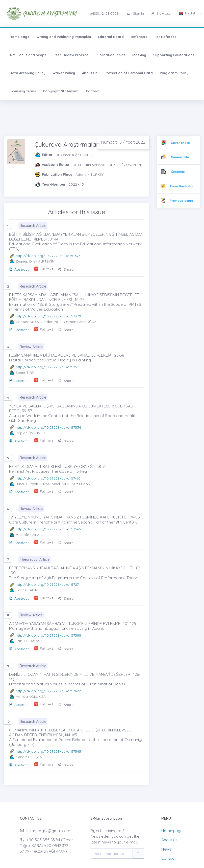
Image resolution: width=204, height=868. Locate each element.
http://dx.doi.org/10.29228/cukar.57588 (48, 635)
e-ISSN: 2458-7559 (104, 13)
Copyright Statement (61, 91)
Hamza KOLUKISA (31, 697)
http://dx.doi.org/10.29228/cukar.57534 (48, 427)
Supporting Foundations (174, 55)
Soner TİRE (25, 373)
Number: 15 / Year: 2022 (123, 142)
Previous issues (182, 201)
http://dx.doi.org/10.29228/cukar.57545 (48, 751)
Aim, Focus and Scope (28, 55)
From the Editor (182, 186)
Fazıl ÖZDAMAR (29, 641)
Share (66, 269)
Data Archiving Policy (28, 73)
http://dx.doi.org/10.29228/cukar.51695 (48, 256)
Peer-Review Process (71, 55)
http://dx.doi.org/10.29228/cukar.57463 (48, 478)
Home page (19, 37)
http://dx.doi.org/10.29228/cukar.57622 (48, 691)
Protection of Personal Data (129, 73)
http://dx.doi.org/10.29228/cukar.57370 (48, 316)
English (188, 13)
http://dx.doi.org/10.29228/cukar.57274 (48, 584)
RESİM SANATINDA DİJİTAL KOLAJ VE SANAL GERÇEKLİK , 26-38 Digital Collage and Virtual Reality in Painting (67, 357)
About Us (90, 73)
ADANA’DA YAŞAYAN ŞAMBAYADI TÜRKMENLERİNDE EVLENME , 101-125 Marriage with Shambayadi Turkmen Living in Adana (73, 626)
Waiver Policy (64, 73)
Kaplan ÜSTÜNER (30, 433)
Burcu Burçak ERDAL (33, 484)
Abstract (19, 269)
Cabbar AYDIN (27, 322)
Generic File (180, 157)
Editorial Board (111, 37)
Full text (46, 269)
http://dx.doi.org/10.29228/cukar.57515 (48, 367)
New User (161, 13)
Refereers (139, 37)
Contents (178, 172)
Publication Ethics (110, 55)
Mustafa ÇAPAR (29, 535)
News (166, 849)
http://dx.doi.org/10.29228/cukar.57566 (48, 529)
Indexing (139, 55)
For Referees (165, 37)
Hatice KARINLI (28, 590)
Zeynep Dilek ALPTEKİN (35, 261)
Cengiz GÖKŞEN (29, 757)
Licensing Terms (23, 91)
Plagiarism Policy (174, 73)
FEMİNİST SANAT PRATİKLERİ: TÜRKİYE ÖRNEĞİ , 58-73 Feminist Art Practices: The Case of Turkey (58, 469)
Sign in (135, 13)
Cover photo (180, 143)
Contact (93, 91)
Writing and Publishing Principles (64, 37)
